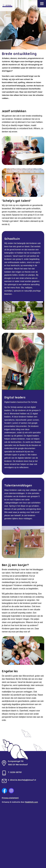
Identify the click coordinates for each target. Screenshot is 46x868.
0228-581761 (16, 772)
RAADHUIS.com (32, 802)
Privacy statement (10, 798)
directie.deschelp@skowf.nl (23, 780)
